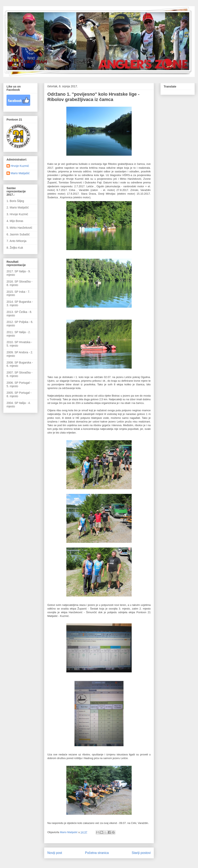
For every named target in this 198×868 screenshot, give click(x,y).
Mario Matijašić (20, 173)
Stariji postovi (141, 853)
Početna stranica (97, 853)
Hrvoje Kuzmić (20, 166)
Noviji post (55, 853)
